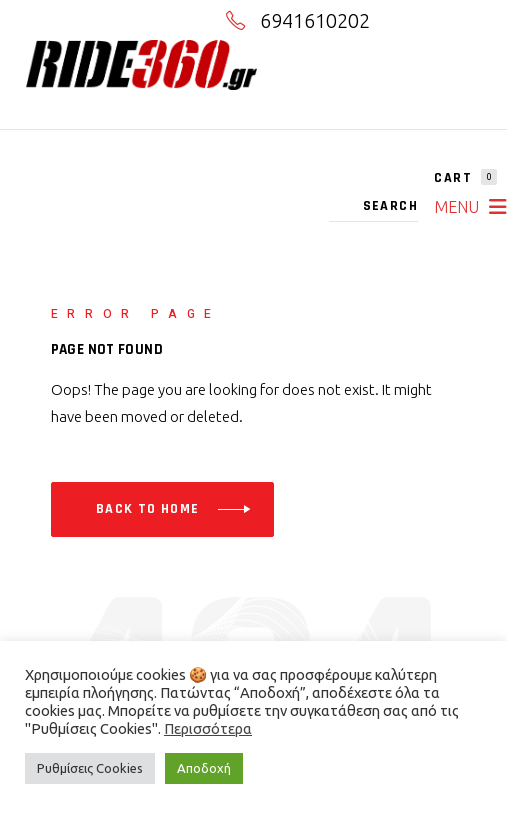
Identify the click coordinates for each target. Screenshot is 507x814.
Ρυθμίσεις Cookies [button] (90, 768)
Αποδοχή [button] (204, 768)
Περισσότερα (208, 728)
